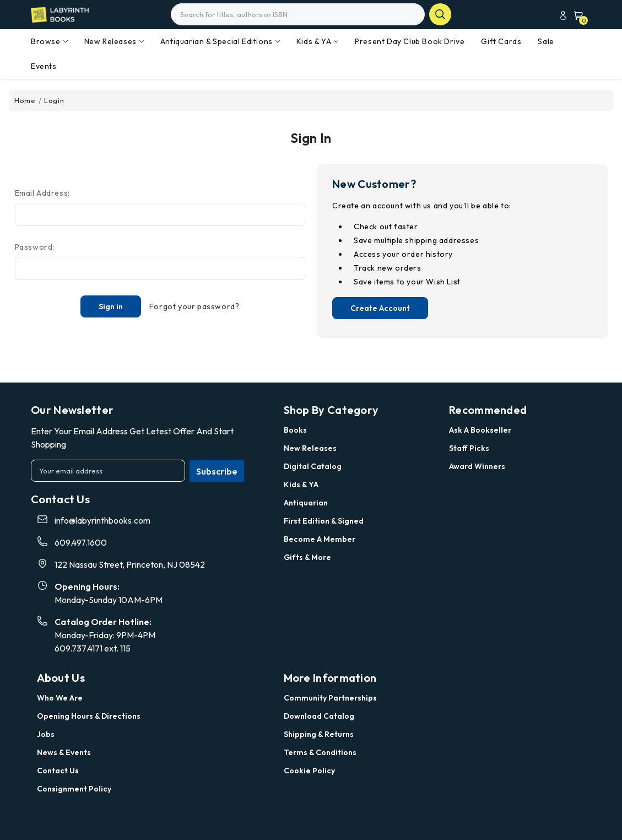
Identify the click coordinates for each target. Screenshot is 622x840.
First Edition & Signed (324, 521)
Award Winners (477, 466)
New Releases (114, 41)
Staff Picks (469, 448)
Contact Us (58, 771)
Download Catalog (319, 716)
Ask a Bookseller (480, 430)
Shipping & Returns (319, 734)
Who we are (60, 698)
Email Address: (42, 193)
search (440, 14)
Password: (35, 247)
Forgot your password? (194, 306)
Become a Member (320, 539)
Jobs (46, 734)
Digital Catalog (313, 466)
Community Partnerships (330, 698)
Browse (49, 41)
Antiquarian (306, 503)
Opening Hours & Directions (89, 716)
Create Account (380, 308)
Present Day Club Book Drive (410, 41)
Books (295, 430)
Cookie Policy (309, 771)
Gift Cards (501, 41)
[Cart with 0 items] (576, 15)
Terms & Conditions (320, 752)
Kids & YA (317, 41)
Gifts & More (307, 557)
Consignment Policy (74, 789)
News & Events (64, 752)
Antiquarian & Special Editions (220, 41)
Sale (546, 41)
